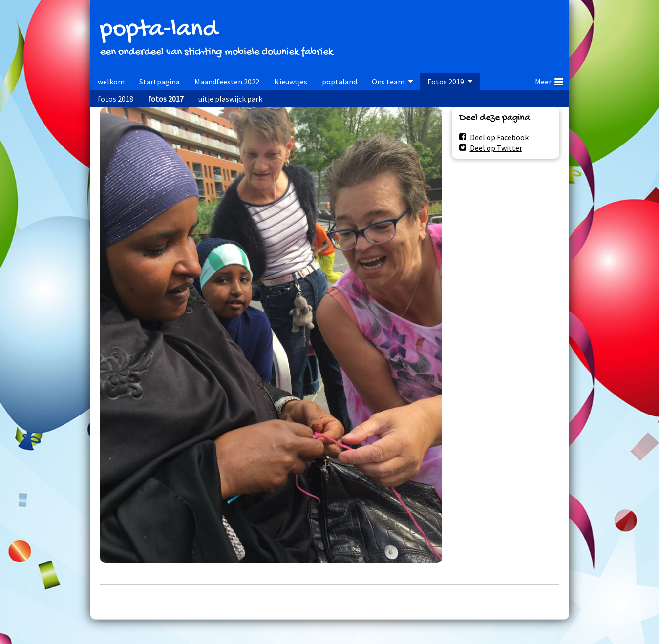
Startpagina (159, 82)
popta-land (159, 30)
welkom (111, 82)
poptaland (340, 82)
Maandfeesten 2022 (227, 82)
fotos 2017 (166, 99)
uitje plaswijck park (230, 99)
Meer (549, 80)
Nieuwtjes (291, 82)
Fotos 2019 (446, 82)
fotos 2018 (116, 99)
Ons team (388, 82)
